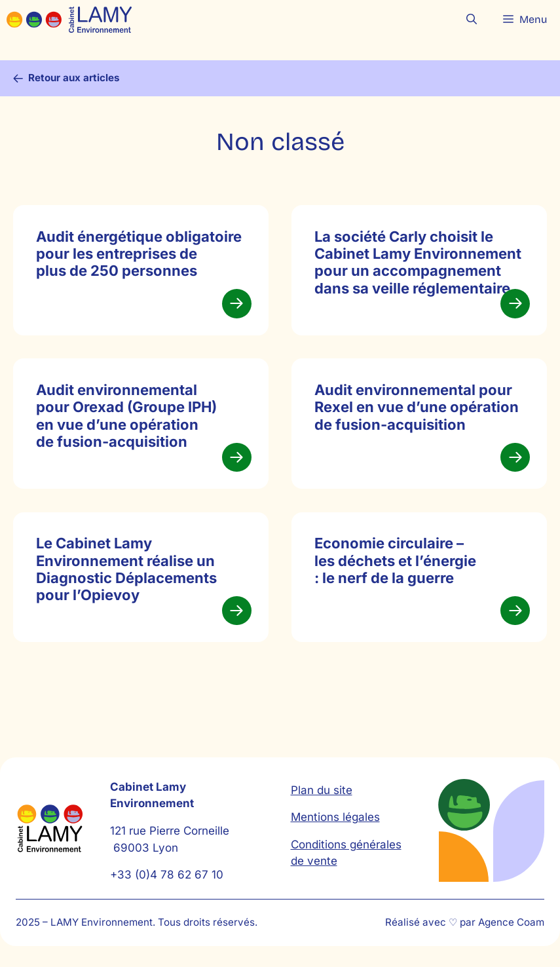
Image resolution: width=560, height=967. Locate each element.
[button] (472, 20)
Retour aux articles (74, 78)
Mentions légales (335, 817)
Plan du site (322, 790)
